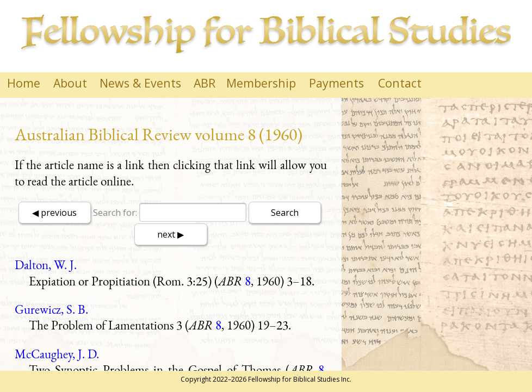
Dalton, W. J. (46, 265)
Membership (261, 83)
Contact (400, 83)
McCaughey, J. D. (57, 354)
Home (24, 83)
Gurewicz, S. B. (51, 309)
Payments (336, 83)
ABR (205, 83)
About (70, 83)
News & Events (140, 83)
